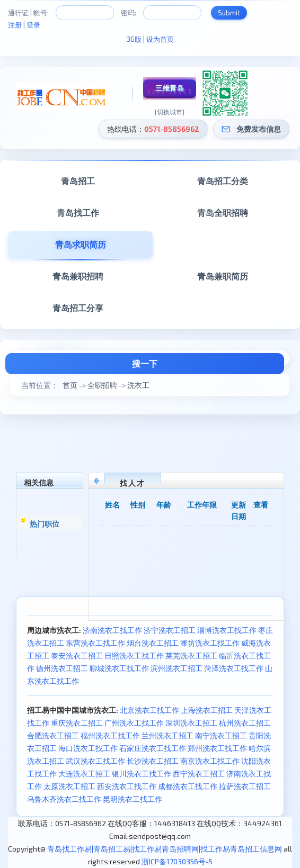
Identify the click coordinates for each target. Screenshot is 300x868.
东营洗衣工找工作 (95, 643)
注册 (15, 25)
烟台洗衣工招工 (153, 643)
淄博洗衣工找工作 (227, 630)
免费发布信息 (259, 129)
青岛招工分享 (78, 308)
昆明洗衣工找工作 (133, 799)
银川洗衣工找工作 (142, 774)
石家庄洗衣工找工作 (153, 748)
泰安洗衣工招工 (77, 655)
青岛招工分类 (223, 181)
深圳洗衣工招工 (191, 723)
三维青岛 (170, 88)
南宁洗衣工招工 (221, 735)
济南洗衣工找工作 (112, 630)
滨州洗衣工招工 (177, 668)
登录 (33, 25)
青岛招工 (78, 181)
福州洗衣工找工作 (110, 735)
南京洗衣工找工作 (210, 761)
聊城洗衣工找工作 (119, 668)
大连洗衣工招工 (84, 774)
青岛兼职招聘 (78, 276)
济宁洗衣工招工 (170, 630)
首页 (70, 385)
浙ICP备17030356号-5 (177, 861)
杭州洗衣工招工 (245, 723)
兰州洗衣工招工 (167, 735)
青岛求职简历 (81, 244)
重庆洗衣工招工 (77, 723)
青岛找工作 (78, 213)
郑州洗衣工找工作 (217, 748)
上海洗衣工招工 (207, 710)
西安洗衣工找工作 (127, 786)
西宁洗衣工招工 (199, 774)
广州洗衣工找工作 (134, 723)
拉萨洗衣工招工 (245, 786)
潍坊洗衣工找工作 (210, 643)
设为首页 (160, 39)
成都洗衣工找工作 (188, 786)
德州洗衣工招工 (62, 668)
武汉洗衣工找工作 (95, 761)
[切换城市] (170, 112)
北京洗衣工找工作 (149, 710)
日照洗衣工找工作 (134, 655)
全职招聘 (102, 385)
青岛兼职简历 (223, 276)
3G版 (134, 39)
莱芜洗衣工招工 (191, 655)
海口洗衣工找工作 (88, 748)
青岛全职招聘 (223, 213)
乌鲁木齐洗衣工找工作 (64, 799)
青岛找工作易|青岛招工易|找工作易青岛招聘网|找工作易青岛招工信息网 (165, 849)
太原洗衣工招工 (69, 786)
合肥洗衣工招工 (53, 735)
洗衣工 (138, 385)
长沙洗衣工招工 (153, 761)
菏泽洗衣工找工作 (234, 668)
